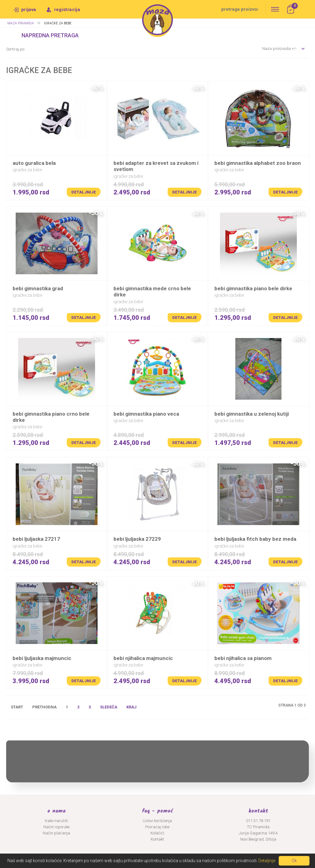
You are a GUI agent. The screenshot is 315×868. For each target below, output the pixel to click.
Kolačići (157, 833)
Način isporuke (56, 827)
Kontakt (157, 839)
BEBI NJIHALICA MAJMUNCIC (143, 658)
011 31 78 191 (258, 821)
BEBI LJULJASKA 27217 (36, 539)
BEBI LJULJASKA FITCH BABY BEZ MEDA (255, 539)
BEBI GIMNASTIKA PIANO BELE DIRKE (253, 288)
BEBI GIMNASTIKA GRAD (38, 288)
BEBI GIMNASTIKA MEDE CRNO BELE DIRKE (152, 291)
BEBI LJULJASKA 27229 (137, 539)
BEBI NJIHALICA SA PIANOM (243, 658)
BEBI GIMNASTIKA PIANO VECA (146, 414)
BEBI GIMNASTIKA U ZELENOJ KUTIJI (252, 414)
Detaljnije (84, 192)
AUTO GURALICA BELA (34, 163)
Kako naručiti (56, 821)
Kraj (132, 707)
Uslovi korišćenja (157, 821)
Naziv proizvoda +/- (279, 49)
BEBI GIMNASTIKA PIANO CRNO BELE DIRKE (51, 417)
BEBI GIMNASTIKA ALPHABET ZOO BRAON (258, 163)
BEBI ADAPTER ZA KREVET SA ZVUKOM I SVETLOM (156, 166)
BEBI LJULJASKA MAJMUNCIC (42, 658)
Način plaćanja (56, 833)
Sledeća (109, 707)
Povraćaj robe (157, 827)
